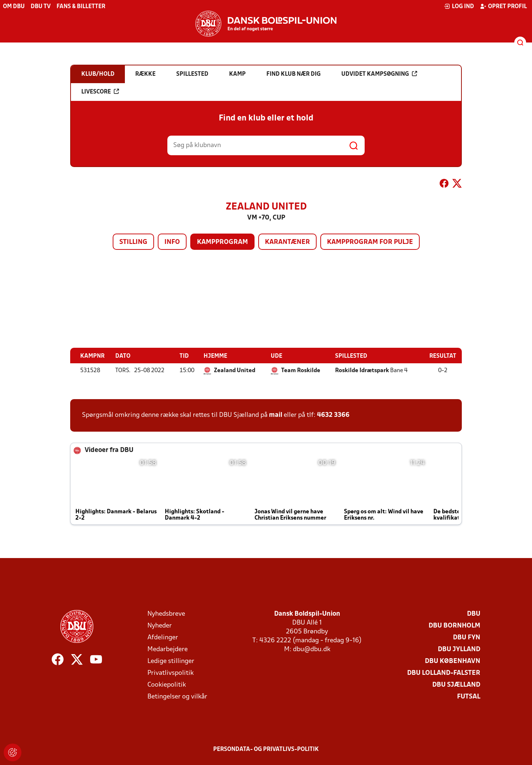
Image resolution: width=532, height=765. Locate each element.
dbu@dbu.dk (312, 649)
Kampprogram (222, 242)
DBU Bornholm (454, 625)
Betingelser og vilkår (177, 696)
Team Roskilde (301, 370)
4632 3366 (333, 415)
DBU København (453, 661)
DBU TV (41, 7)
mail (276, 415)
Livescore (100, 92)
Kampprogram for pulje (370, 242)
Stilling (133, 242)
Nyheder (160, 625)
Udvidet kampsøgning (379, 74)
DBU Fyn (467, 637)
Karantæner (287, 242)
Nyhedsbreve (166, 614)
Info (172, 242)
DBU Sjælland (456, 685)
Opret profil (503, 6)
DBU (474, 614)
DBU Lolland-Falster (444, 673)
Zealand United (235, 370)
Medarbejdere (168, 649)
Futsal (469, 696)
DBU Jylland (459, 649)
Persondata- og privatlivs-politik (266, 749)
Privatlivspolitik (170, 673)
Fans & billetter (81, 7)
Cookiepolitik (167, 685)
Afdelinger (163, 637)
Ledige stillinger (171, 661)
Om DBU (14, 7)
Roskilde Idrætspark (362, 370)
